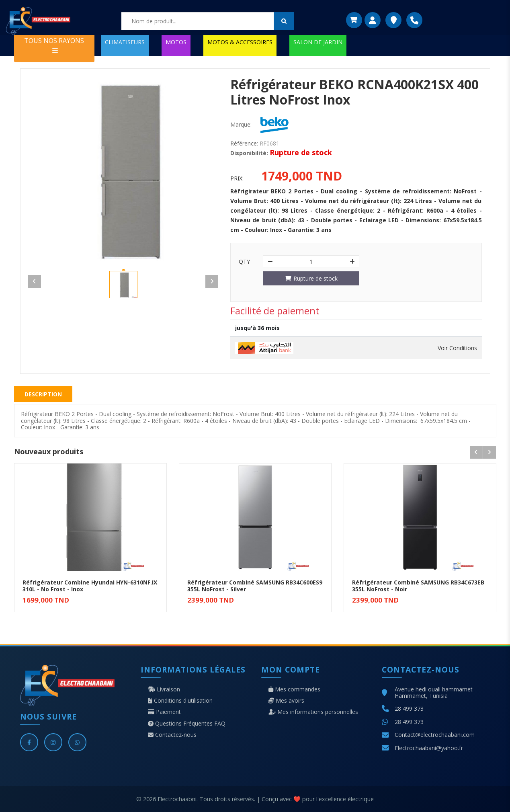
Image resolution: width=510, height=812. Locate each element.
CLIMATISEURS (125, 42)
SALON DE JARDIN (318, 42)
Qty (244, 262)
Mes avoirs (286, 701)
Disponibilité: (249, 153)
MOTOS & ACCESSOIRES (240, 42)
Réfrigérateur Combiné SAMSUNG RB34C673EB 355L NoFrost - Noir (418, 586)
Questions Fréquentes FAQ (187, 724)
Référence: (244, 144)
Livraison (164, 689)
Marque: (241, 125)
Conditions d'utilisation (180, 701)
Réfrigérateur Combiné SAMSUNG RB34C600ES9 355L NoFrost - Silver (255, 586)
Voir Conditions (457, 348)
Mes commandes (294, 689)
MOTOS (176, 42)
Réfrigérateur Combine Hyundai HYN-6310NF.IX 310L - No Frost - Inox (90, 586)
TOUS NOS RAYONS (54, 45)
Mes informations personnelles (313, 712)
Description (43, 394)
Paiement (164, 712)
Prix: (237, 178)
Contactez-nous (172, 735)
